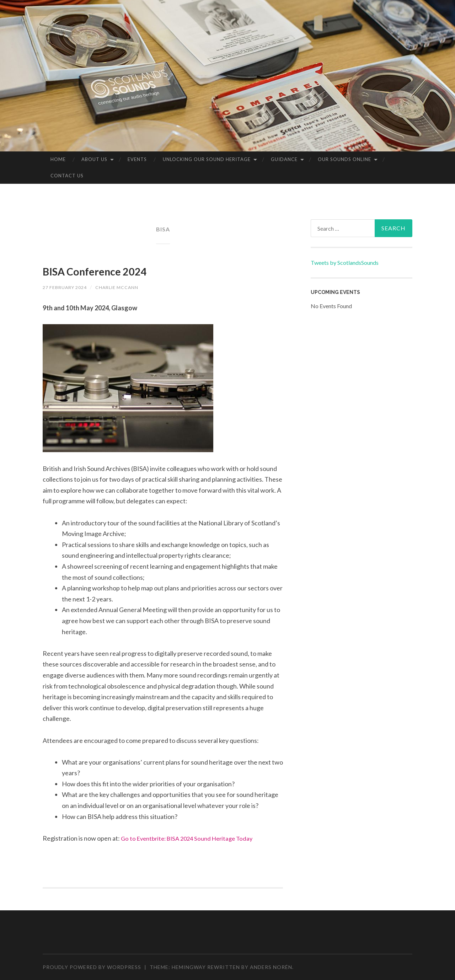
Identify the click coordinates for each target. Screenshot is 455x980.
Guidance (284, 159)
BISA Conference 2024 (124, 269)
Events (137, 159)
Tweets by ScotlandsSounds (345, 263)
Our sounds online (344, 159)
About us (94, 159)
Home (58, 159)
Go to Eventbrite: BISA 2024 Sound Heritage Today (192, 838)
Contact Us (67, 176)
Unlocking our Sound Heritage (207, 159)
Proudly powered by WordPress (92, 967)
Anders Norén (271, 967)
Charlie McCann (126, 287)
